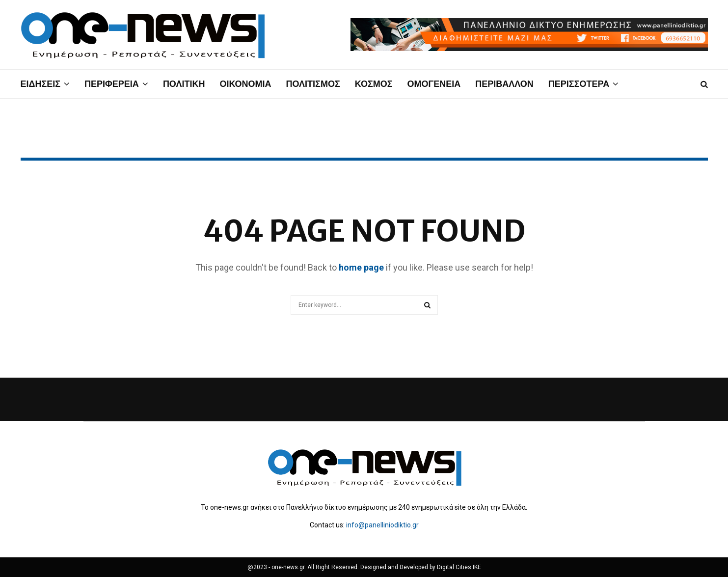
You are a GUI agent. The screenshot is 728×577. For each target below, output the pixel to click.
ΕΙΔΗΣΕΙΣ (41, 84)
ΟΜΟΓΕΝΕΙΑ (434, 84)
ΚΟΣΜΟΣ (374, 84)
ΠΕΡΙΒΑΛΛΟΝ (504, 84)
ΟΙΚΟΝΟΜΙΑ (245, 84)
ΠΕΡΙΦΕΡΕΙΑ (112, 84)
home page (361, 267)
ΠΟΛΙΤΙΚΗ (184, 84)
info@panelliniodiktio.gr (382, 525)
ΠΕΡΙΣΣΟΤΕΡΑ (579, 84)
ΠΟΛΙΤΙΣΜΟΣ (313, 84)
